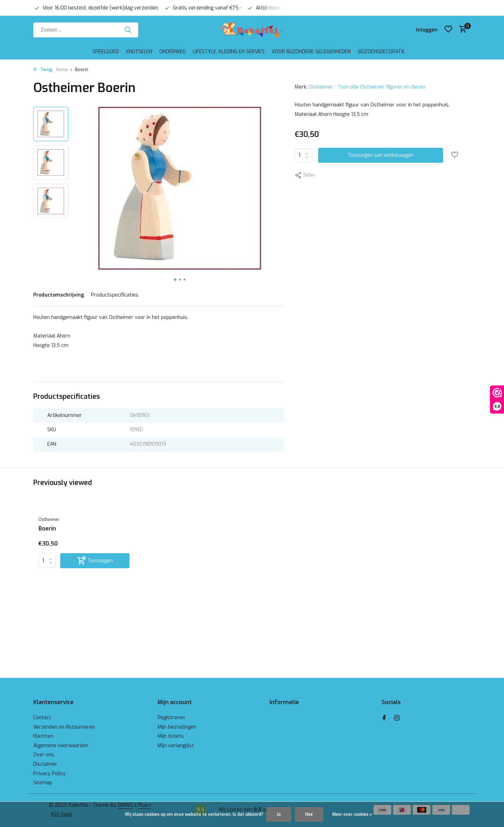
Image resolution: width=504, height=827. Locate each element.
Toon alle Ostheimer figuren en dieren (381, 87)
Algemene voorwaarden (61, 746)
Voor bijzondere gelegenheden (311, 52)
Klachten (43, 736)
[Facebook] (384, 718)
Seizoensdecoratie (381, 52)
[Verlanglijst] (448, 30)
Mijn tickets (171, 736)
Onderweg (173, 52)
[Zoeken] (86, 30)
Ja (279, 814)
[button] (175, 280)
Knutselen (139, 52)
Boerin (47, 529)
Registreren (171, 718)
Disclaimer (45, 764)
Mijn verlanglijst (176, 746)
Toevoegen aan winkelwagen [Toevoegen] (380, 155)
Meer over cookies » (352, 814)
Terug (43, 70)
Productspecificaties (115, 295)
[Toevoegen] (95, 561)
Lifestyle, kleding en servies (229, 52)
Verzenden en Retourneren (64, 727)
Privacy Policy (49, 774)
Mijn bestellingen (177, 727)
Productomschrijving (59, 295)
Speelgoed (106, 52)
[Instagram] (397, 718)
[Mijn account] (427, 30)
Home (64, 70)
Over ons (44, 755)
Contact (42, 718)
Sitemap (43, 783)
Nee (309, 814)
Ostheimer (321, 87)
